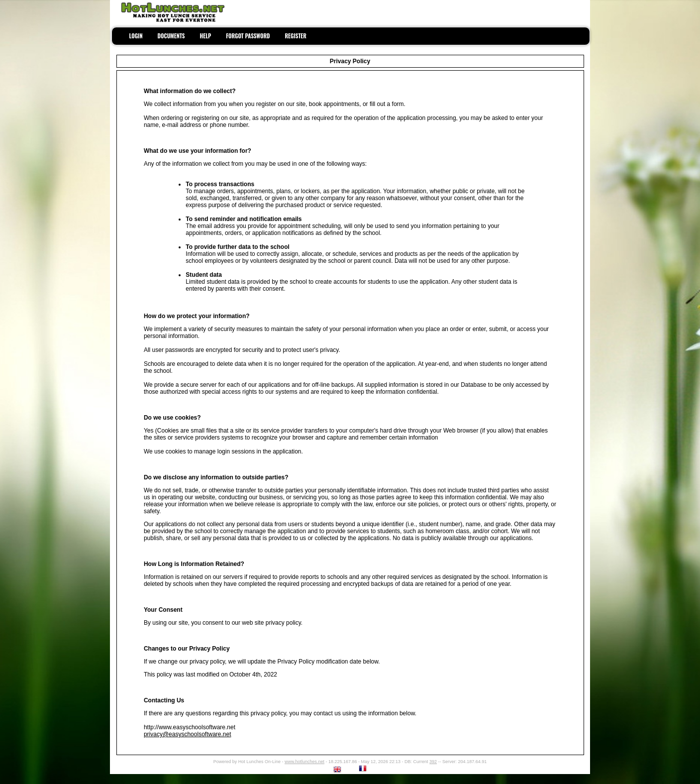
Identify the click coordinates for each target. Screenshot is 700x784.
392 (433, 762)
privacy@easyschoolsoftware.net (188, 734)
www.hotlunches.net (304, 762)
